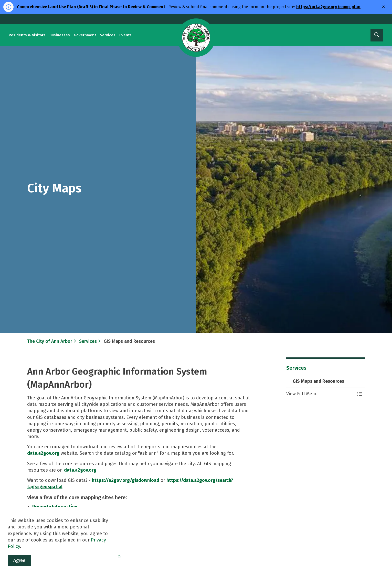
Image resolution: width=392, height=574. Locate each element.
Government (85, 35)
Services (108, 35)
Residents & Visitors (27, 35)
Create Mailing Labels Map (60, 520)
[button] (321, 394)
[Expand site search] (377, 35)
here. (115, 556)
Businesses (60, 35)
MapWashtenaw (49, 539)
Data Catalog (46, 526)
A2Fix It (40, 546)
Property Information (55, 507)
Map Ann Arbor (48, 533)
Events (125, 35)
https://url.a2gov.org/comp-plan (328, 7)
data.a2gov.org (43, 453)
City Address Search (53, 513)
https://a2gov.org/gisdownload (126, 480)
